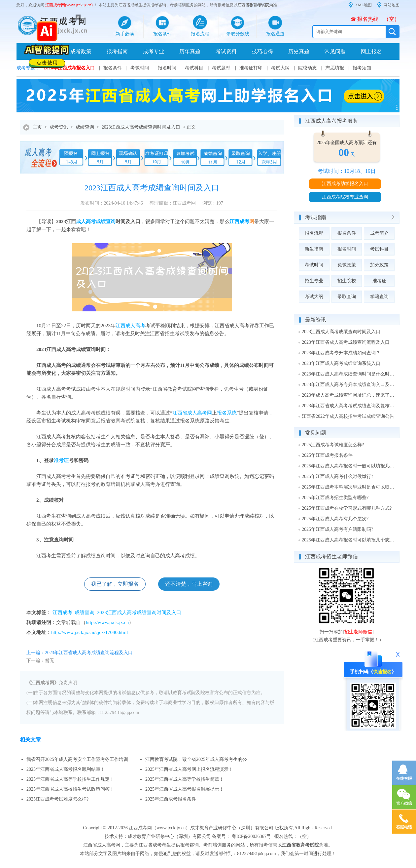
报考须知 (362, 68)
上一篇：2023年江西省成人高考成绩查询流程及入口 (80, 653)
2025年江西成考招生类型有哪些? (335, 498)
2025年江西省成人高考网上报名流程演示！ (189, 769)
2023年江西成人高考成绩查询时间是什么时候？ (348, 374)
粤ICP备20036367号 (252, 836)
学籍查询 (379, 297)
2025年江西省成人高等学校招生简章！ (185, 779)
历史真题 (299, 51)
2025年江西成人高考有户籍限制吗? (337, 529)
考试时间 (140, 68)
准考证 (61, 460)
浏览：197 (213, 203)
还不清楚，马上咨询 (189, 584)
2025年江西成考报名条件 (171, 799)
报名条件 (113, 68)
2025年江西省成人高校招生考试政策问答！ (70, 789)
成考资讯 (59, 127)
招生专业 (314, 281)
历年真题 (190, 51)
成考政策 (81, 51)
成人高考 (86, 221)
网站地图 (392, 5)
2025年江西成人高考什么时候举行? (337, 476)
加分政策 (379, 265)
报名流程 (314, 233)
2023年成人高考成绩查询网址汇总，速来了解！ (348, 395)
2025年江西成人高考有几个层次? (335, 519)
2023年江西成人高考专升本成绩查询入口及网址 (348, 385)
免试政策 (347, 265)
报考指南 (117, 51)
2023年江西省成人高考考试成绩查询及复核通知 (348, 406)
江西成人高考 (130, 326)
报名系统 (227, 413)
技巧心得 (262, 51)
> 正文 (189, 127)
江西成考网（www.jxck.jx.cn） (159, 828)
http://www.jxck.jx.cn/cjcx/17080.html (89, 632)
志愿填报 (335, 68)
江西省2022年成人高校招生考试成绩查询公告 (348, 416)
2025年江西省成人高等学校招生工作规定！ (70, 779)
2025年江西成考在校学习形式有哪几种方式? (347, 508)
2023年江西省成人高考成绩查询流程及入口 (346, 342)
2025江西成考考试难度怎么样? (57, 799)
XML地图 (363, 5)
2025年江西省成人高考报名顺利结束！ (66, 769)
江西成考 (239, 221)
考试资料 (226, 51)
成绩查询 (85, 127)
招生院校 (347, 281)
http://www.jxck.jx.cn (107, 622)
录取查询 (347, 297)
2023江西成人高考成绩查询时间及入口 (141, 127)
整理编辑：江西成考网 (173, 203)
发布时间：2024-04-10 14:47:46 (112, 203)
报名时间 (167, 68)
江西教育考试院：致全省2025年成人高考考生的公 (196, 759)
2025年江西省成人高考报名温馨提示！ (185, 789)
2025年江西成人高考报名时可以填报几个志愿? (348, 540)
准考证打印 (251, 68)
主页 (37, 127)
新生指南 (314, 249)
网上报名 (371, 51)
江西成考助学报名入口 (345, 184)
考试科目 (194, 68)
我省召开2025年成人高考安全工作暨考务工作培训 (77, 759)
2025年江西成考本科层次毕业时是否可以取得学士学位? (348, 487)
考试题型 (221, 68)
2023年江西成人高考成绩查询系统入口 (341, 363)
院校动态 (307, 68)
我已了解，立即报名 (115, 584)
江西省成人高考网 (192, 413)
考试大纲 (280, 68)
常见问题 (335, 51)
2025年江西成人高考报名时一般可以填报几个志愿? (348, 466)
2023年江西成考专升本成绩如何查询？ (341, 353)
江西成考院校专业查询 (345, 197)
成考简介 (379, 233)
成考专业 (154, 51)
